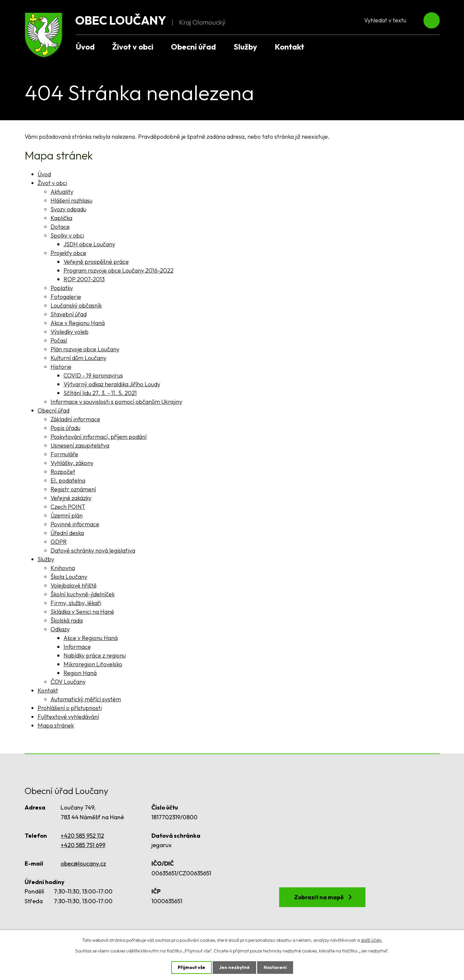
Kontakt (289, 47)
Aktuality (62, 192)
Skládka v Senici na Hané (82, 612)
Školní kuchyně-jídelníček (83, 594)
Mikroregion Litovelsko (93, 664)
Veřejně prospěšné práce (96, 262)
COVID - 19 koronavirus (93, 375)
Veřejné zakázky (71, 498)
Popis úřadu (65, 428)
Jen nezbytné (234, 967)
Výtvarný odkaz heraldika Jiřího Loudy (112, 384)
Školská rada (67, 620)
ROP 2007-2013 (84, 279)
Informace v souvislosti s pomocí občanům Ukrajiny (116, 402)
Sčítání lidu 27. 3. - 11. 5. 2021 (100, 393)
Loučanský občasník (76, 305)
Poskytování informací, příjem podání (99, 437)
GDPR (59, 542)
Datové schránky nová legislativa (93, 550)
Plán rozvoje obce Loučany (85, 349)
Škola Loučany (69, 577)
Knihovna (63, 568)
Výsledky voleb (70, 332)
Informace (77, 647)
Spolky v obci (67, 235)
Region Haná (80, 673)
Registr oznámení (73, 489)
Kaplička (61, 218)
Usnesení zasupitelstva (80, 445)
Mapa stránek (56, 725)
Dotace (60, 227)
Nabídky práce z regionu (95, 655)
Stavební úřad (69, 314)
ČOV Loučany (68, 682)
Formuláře (64, 454)
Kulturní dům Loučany (78, 358)
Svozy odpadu (68, 209)
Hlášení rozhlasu (71, 200)
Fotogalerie (66, 297)
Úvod (85, 47)
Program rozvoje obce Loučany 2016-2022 (119, 270)
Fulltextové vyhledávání (68, 717)
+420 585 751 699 (83, 845)
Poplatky (62, 288)
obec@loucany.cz (83, 863)
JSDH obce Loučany (89, 244)
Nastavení (275, 967)
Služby (245, 47)
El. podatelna (68, 480)
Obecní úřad (193, 47)
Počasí (59, 340)
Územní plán (67, 515)
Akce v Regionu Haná (78, 323)
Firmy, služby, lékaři (76, 603)
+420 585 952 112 (82, 836)
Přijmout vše (191, 967)
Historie (61, 367)
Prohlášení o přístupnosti (70, 708)
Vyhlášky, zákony (72, 463)
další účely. (372, 940)
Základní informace (75, 419)
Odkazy (60, 629)
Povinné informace (75, 524)
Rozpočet (63, 472)
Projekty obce (68, 253)
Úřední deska (67, 533)
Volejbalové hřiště (74, 585)
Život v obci (133, 47)
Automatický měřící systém (86, 699)
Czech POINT (68, 507)
